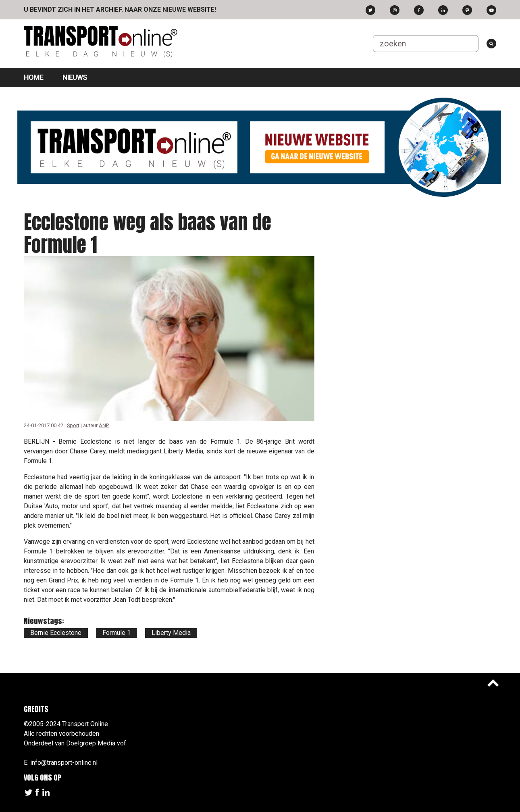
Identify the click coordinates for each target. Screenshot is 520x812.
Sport (73, 425)
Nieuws (75, 77)
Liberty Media (171, 633)
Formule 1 (116, 633)
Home (33, 77)
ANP (104, 425)
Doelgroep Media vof (96, 743)
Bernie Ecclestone (56, 633)
